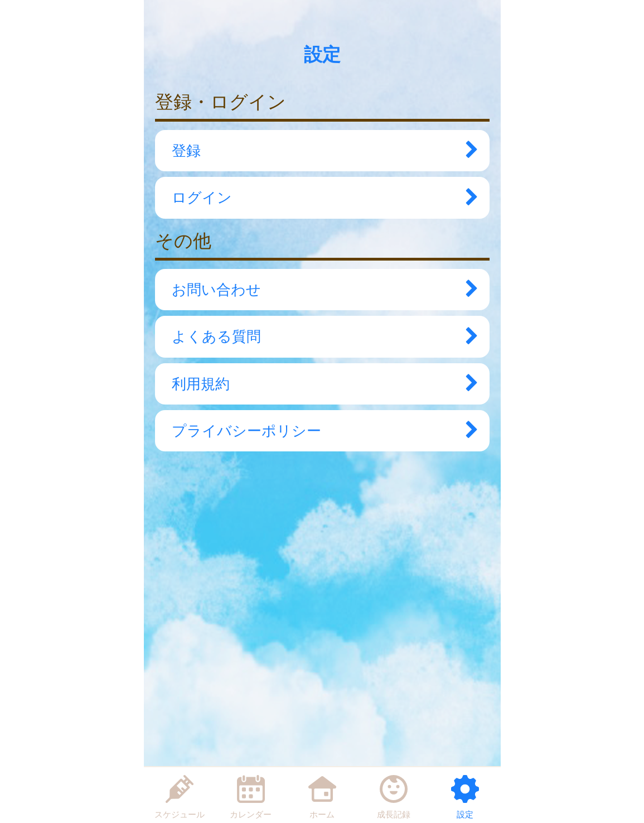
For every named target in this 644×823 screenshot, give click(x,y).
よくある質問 (319, 336)
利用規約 (319, 384)
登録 (319, 151)
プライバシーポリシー (319, 431)
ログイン (319, 198)
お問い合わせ (319, 290)
